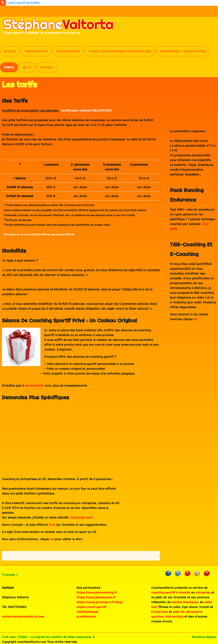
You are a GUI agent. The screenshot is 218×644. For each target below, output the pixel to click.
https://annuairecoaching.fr (97, 592)
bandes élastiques (185, 602)
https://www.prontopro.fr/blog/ (100, 602)
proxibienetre (86, 616)
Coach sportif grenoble (23, 3)
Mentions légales (204, 637)
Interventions (68, 51)
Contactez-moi (81, 517)
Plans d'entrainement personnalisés (120, 51)
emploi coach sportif (91, 607)
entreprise (203, 592)
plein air (179, 612)
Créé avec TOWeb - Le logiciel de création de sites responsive (47, 637)
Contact (47, 67)
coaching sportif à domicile (171, 592)
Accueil (10, 51)
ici (52, 539)
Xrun (52, 525)
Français (10, 575)
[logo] (59, 28)
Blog (27, 67)
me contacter (35, 385)
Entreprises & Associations (183, 51)
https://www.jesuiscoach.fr (96, 597)
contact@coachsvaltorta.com (23, 616)
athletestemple (87, 612)
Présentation (36, 51)
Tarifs (9, 67)
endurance (160, 612)
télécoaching (174, 616)
